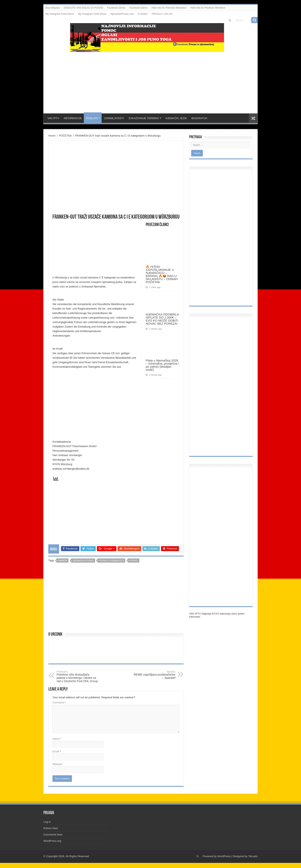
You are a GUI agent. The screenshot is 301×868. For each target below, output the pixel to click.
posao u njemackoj (111, 561)
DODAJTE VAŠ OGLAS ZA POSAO (83, 8)
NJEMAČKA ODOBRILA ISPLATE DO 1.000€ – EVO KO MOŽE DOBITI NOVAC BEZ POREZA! (162, 319)
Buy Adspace (53, 8)
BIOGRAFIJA (199, 118)
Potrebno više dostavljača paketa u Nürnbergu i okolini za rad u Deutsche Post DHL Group (78, 677)
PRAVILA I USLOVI (162, 14)
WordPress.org (52, 841)
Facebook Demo (116, 8)
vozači (134, 561)
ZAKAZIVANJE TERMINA (144, 118)
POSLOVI (92, 118)
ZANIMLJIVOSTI (114, 118)
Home (52, 136)
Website (57, 764)
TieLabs (253, 856)
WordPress (224, 856)
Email (57, 751)
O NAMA (143, 14)
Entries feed (51, 828)
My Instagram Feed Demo (60, 14)
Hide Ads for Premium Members (169, 8)
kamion (63, 561)
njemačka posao (83, 561)
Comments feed (53, 835)
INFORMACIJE (73, 118)
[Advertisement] (151, 81)
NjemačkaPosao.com (122, 14)
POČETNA (65, 136)
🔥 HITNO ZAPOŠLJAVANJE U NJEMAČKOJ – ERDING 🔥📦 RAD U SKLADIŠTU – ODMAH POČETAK (162, 274)
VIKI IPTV (53, 118)
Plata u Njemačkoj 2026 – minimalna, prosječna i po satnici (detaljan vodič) (162, 365)
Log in (47, 822)
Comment (59, 702)
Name (57, 739)
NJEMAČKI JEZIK (176, 118)
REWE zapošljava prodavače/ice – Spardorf (154, 675)
